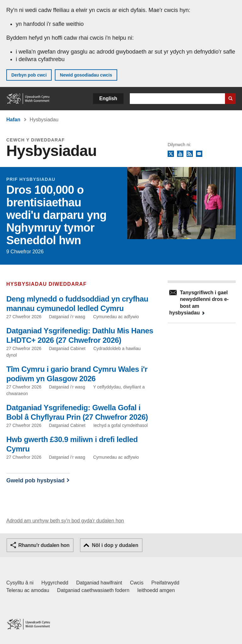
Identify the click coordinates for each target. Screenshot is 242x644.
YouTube (180, 154)
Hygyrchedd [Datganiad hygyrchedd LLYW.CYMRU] (55, 583)
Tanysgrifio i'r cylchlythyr (199, 154)
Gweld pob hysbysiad (35, 480)
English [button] (108, 98)
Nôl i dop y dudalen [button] (115, 545)
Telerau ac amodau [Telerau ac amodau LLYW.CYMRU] (28, 590)
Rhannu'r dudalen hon (44, 545)
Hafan (13, 120)
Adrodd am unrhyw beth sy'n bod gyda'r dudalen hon (65, 521)
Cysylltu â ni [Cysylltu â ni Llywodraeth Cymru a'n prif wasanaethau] (20, 583)
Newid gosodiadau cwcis (86, 75)
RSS (190, 154)
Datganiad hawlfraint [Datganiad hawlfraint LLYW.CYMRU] (99, 583)
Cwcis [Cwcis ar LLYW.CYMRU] (137, 583)
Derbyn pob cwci (29, 75)
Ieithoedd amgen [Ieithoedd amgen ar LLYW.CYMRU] (156, 590)
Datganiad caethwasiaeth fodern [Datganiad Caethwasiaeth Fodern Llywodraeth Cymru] (93, 590)
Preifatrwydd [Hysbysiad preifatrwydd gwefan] (165, 583)
